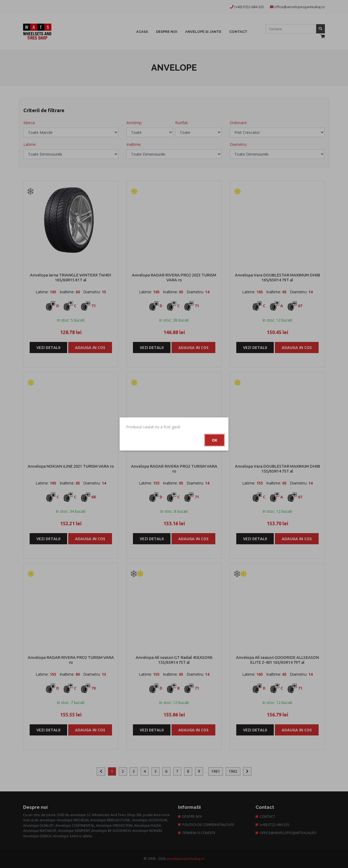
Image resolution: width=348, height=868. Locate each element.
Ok (215, 440)
